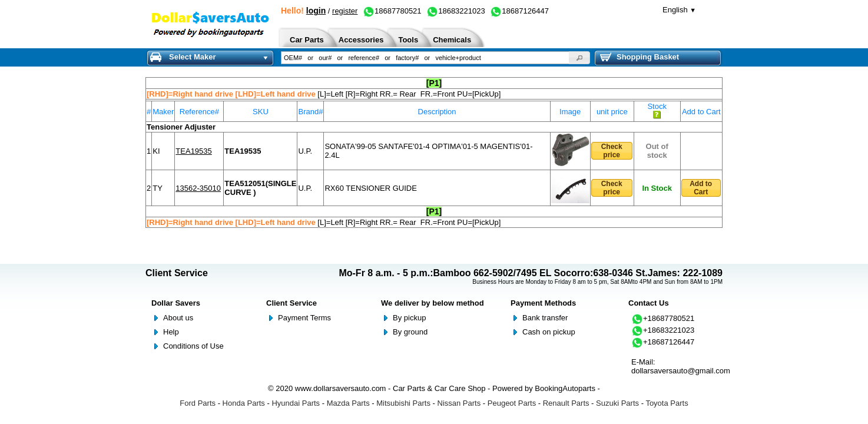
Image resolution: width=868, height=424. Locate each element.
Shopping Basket (640, 57)
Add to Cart (701, 188)
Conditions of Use (193, 346)
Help (171, 332)
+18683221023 (663, 330)
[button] (579, 58)
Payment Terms (304, 318)
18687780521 (392, 11)
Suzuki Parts (617, 403)
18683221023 (456, 11)
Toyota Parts (667, 403)
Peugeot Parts (512, 403)
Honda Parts (244, 403)
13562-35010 (198, 188)
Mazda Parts (348, 403)
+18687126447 (663, 342)
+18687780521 (663, 318)
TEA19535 (193, 151)
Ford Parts (198, 403)
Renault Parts (566, 403)
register (345, 11)
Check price (612, 151)
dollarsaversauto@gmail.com (681, 371)
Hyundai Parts (296, 403)
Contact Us (649, 303)
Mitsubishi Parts (403, 403)
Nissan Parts (459, 403)
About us (178, 318)
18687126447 (519, 11)
